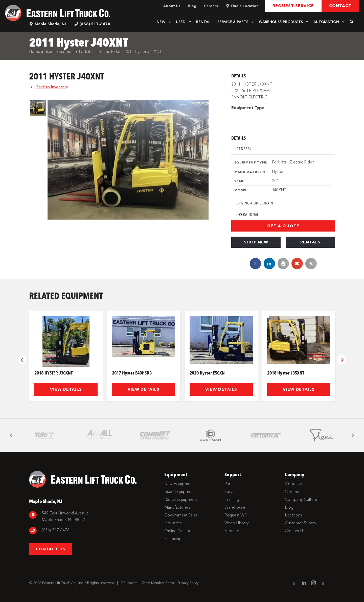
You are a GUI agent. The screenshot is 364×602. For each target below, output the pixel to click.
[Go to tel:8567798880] (86, 531)
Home (35, 51)
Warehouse (281, 22)
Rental (203, 22)
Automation (326, 22)
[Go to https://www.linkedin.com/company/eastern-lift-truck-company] (304, 584)
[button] (170, 22)
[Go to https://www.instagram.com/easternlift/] (313, 584)
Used (181, 22)
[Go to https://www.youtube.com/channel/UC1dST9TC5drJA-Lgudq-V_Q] (323, 584)
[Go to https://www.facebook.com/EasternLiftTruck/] (294, 584)
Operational (248, 214)
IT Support (128, 583)
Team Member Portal (158, 583)
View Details (66, 389)
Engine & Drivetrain (255, 203)
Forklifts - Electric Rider (100, 51)
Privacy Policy (188, 583)
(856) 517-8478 (95, 24)
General (244, 149)
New (161, 22)
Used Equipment (60, 51)
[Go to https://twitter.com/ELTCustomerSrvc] (333, 584)
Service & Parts (233, 22)
